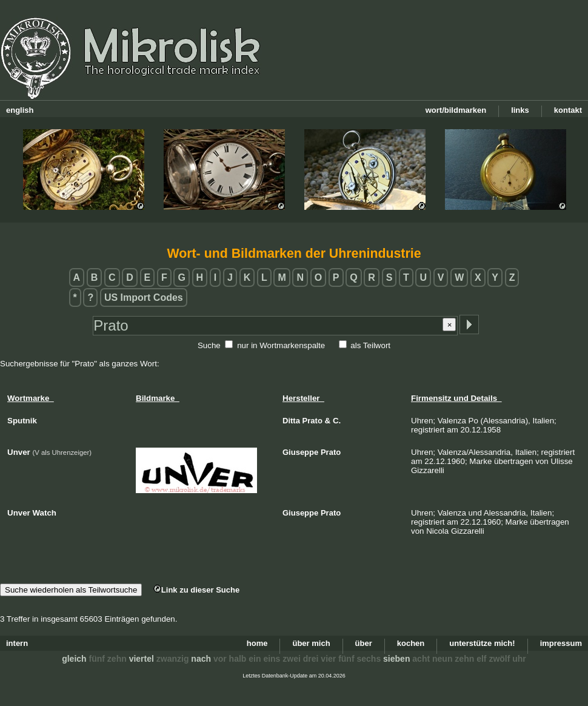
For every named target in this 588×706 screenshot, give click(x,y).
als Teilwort (370, 345)
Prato (312, 421)
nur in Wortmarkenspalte (281, 345)
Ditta (291, 421)
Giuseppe (300, 452)
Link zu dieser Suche (196, 590)
